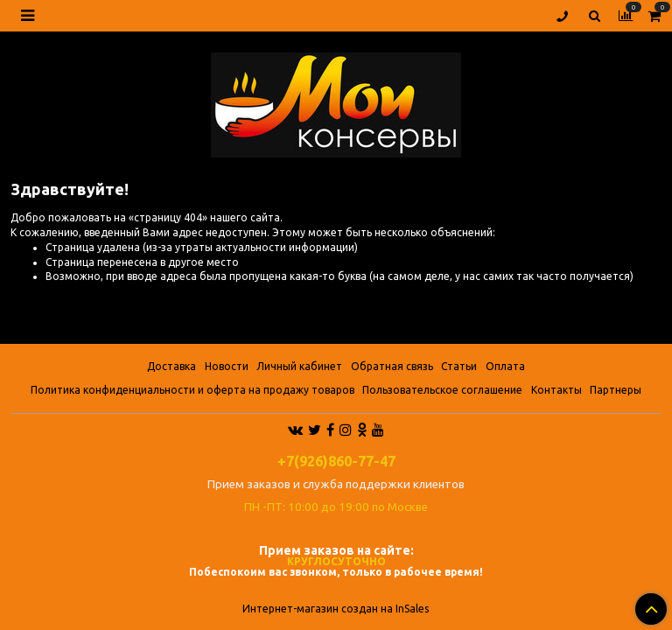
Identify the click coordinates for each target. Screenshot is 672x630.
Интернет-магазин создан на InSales (336, 609)
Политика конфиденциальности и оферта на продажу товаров (192, 390)
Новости (227, 366)
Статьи (459, 366)
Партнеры (616, 390)
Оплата (505, 366)
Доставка (171, 366)
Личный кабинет (299, 366)
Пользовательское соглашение (442, 390)
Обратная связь (392, 366)
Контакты (556, 390)
